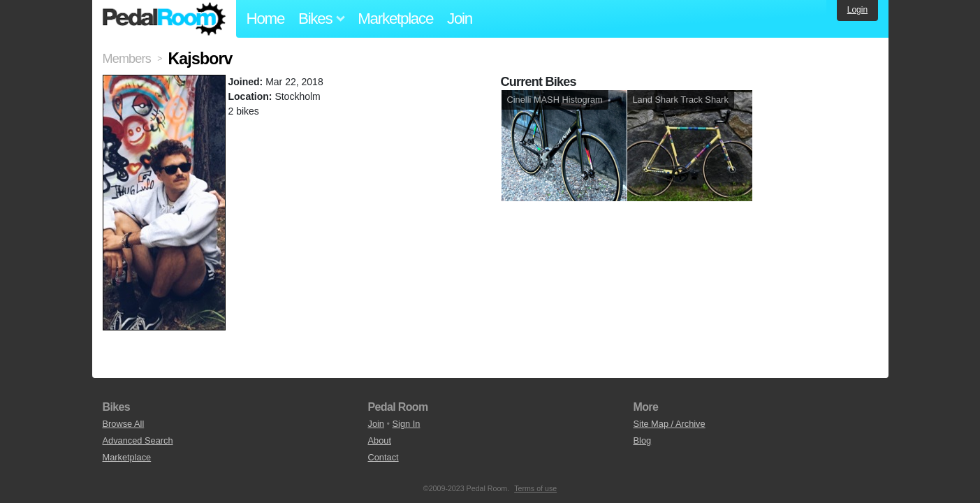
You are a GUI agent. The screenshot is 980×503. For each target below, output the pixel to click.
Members (127, 59)
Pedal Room (164, 19)
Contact (383, 457)
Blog (643, 440)
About (380, 440)
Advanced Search (138, 440)
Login (857, 10)
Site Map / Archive (670, 424)
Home (266, 19)
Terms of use (535, 488)
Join (460, 19)
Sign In (407, 424)
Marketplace (395, 19)
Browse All (124, 424)
